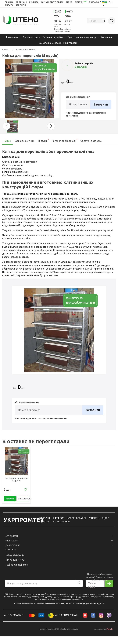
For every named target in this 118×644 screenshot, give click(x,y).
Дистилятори (30, 37)
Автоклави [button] (59, 538)
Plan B (110, 631)
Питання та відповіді (65, 140)
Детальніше (23, 499)
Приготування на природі (82, 37)
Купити (10, 499)
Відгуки (44, 140)
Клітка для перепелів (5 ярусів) (16, 479)
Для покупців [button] (59, 547)
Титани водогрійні (53, 37)
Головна (6, 49)
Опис (8, 141)
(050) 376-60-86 (58, 16)
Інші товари (70, 43)
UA (106, 2)
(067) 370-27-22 (69, 16)
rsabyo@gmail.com (17, 566)
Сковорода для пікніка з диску (89, 605)
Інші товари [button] (59, 542)
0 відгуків (81, 67)
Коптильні (107, 37)
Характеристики (24, 141)
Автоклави (12, 37)
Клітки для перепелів (26, 49)
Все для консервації (50, 43)
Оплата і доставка (91, 141)
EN (110, 2)
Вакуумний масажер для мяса (59, 605)
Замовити (101, 104)
